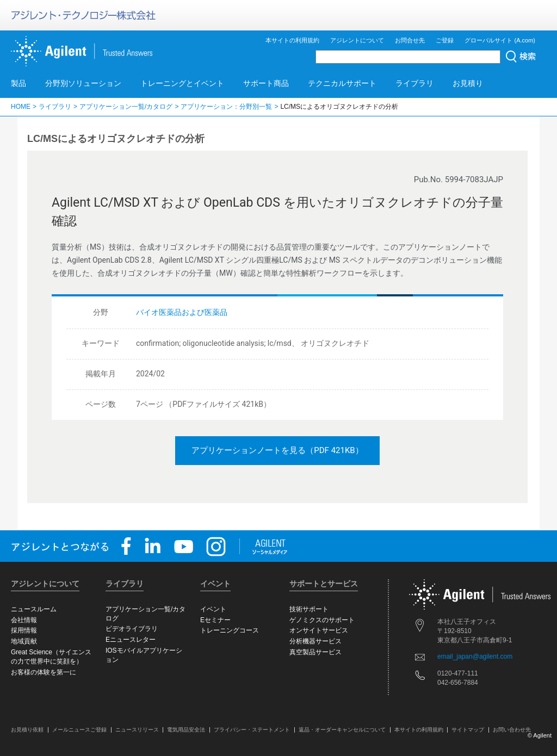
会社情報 (24, 620)
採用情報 (24, 630)
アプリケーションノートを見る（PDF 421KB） (277, 450)
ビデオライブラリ (132, 629)
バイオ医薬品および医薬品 (182, 312)
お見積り (468, 83)
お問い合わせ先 (512, 730)
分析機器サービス (315, 641)
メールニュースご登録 (79, 730)
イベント (213, 609)
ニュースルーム (34, 609)
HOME (21, 107)
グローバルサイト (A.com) (500, 40)
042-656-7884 (458, 683)
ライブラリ (414, 83)
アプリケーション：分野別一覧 (226, 107)
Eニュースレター (131, 640)
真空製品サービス (315, 652)
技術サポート (309, 609)
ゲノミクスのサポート (322, 620)
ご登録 (445, 40)
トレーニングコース (230, 630)
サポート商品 (266, 83)
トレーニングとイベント (182, 83)
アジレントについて (357, 40)
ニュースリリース (137, 730)
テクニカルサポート (342, 83)
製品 (18, 83)
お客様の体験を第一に (44, 672)
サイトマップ (468, 730)
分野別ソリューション (83, 83)
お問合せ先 (410, 40)
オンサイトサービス (319, 630)
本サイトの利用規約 (292, 40)
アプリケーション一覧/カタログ (126, 107)
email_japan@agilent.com (475, 656)
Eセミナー (215, 620)
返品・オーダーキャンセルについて (342, 730)
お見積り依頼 (27, 730)
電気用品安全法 (186, 730)
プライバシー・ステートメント (252, 730)
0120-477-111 (458, 673)
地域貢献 (24, 641)
